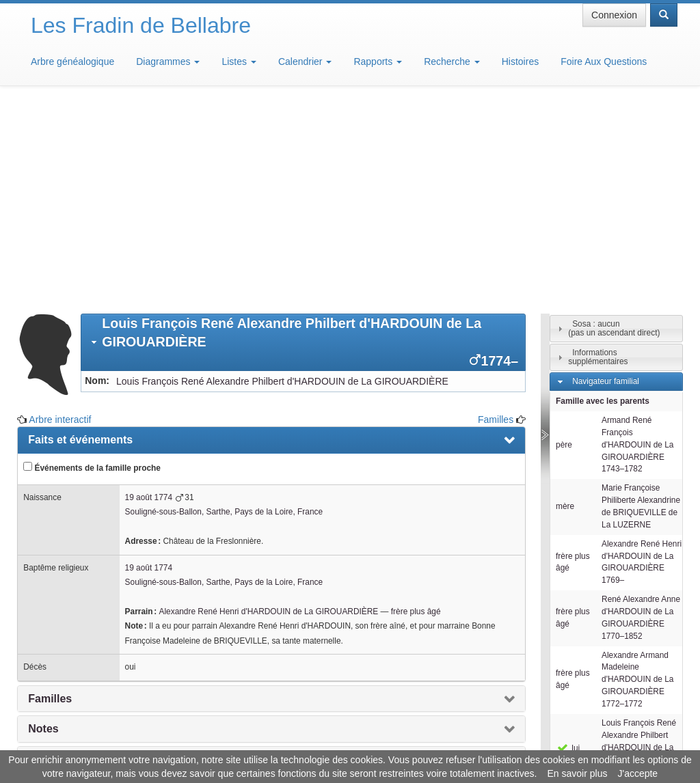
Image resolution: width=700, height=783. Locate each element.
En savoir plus (578, 773)
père (564, 244)
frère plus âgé (416, 411)
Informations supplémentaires (598, 156)
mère (565, 305)
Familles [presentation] (50, 498)
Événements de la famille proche (92, 266)
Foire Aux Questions (604, 61)
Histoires (520, 61)
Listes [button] (239, 61)
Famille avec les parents (603, 200)
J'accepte (637, 773)
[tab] (303, 141)
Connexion (614, 15)
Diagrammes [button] (168, 61)
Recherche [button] (452, 61)
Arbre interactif (60, 219)
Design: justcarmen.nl (637, 705)
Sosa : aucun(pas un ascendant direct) (614, 127)
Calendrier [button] (305, 61)
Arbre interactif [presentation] (67, 559)
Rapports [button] (378, 61)
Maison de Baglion (410, 742)
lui (568, 547)
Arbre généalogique (72, 61)
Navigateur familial (606, 180)
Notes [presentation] (43, 528)
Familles (496, 219)
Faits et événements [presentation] (80, 239)
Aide (353, 742)
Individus (588, 612)
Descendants (596, 592)
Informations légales (293, 742)
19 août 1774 (149, 297)
